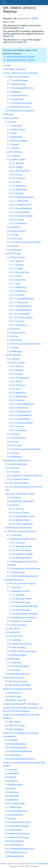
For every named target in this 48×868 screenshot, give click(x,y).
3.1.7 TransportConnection (20, 103)
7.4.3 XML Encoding (16, 647)
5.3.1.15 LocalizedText (20, 314)
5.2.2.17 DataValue (18, 223)
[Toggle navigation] (4, 3)
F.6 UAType (10, 788)
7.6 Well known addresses (17, 674)
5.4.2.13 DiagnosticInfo (20, 411)
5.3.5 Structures (15, 340)
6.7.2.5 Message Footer (20, 558)
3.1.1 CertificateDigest (18, 80)
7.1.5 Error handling (17, 625)
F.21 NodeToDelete (14, 845)
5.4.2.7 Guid (15, 389)
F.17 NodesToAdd (13, 830)
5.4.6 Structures (15, 445)
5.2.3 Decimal (14, 227)
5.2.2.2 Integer (16, 167)
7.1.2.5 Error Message (20, 610)
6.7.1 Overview (14, 535)
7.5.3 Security (13, 670)
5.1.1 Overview (14, 126)
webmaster (43, 863)
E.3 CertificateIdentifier (16, 747)
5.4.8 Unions (13, 453)
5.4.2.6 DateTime (17, 385)
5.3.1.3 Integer (16, 268)
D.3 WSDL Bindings (14, 729)
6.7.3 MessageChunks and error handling (22, 563)
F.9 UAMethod (12, 800)
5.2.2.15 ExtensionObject (21, 216)
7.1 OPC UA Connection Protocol (20, 583)
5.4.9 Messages (14, 457)
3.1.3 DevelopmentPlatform (20, 88)
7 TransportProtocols (13, 580)
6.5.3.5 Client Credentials (21, 524)
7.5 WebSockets (13, 659)
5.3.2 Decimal (14, 329)
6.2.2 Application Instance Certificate (25, 475)
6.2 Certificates (12, 468)
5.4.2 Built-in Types (16, 363)
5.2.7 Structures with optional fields (24, 242)
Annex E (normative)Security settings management (21, 735)
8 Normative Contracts (14, 678)
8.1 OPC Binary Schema (16, 681)
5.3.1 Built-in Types (16, 257)
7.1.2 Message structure (19, 591)
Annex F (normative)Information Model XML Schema (24, 764)
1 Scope (7, 65)
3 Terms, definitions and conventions (21, 73)
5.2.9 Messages (14, 250)
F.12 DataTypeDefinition (16, 811)
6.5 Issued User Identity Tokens (20, 494)
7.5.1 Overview (14, 663)
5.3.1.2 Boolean (16, 265)
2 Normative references (14, 69)
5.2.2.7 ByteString (18, 186)
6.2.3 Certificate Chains (18, 479)
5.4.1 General (13, 359)
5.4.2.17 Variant (17, 426)
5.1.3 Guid (12, 133)
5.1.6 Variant (13, 144)
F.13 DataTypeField (14, 815)
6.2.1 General (13, 472)
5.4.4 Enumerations (16, 438)
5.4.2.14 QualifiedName (20, 415)
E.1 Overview (11, 740)
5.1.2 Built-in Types (16, 129)
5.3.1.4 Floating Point (19, 272)
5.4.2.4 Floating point (19, 378)
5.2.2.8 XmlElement (18, 190)
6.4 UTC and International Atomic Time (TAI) (24, 488)
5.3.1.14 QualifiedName (20, 310)
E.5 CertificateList (13, 755)
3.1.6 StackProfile (15, 99)
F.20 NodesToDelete (15, 841)
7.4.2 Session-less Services (20, 644)
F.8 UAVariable (12, 796)
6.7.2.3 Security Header (20, 550)
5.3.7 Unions (13, 348)
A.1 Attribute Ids (13, 693)
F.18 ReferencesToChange (17, 834)
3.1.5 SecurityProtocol (18, 95)
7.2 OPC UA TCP (13, 629)
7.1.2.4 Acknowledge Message (23, 606)
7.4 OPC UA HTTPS (14, 636)
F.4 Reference (11, 781)
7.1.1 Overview (14, 587)
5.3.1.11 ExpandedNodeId (22, 299)
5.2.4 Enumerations (16, 231)
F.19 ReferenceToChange (17, 837)
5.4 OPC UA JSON (13, 355)
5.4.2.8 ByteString (18, 393)
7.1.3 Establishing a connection (22, 617)
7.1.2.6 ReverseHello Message (23, 614)
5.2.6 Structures (15, 238)
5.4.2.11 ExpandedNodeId (22, 404)
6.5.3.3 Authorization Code (22, 516)
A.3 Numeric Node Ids (16, 700)
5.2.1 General (13, 156)
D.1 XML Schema (13, 722)
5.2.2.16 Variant (17, 220)
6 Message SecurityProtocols (17, 460)
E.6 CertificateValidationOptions (20, 759)
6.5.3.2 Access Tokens (19, 513)
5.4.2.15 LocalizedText (20, 419)
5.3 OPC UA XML (13, 253)
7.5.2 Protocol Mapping (18, 666)
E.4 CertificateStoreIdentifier (19, 751)
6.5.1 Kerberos (14, 498)
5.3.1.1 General (16, 261)
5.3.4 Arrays (13, 336)
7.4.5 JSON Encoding (17, 655)
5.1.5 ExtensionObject (18, 141)
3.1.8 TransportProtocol (18, 107)
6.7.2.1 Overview (17, 543)
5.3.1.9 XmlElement (18, 291)
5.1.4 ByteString (15, 137)
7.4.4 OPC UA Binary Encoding (21, 651)
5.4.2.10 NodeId (17, 400)
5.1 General (11, 122)
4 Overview (8, 114)
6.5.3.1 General (16, 509)
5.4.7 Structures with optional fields (24, 449)
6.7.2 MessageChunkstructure (21, 539)
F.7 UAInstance (12, 792)
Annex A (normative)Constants (18, 689)
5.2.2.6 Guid (15, 182)
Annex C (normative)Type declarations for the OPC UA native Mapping (23, 709)
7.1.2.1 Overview (17, 595)
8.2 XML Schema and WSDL (18, 685)
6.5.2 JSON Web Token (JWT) (20, 501)
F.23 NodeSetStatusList (16, 852)
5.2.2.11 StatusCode (19, 201)
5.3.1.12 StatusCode (19, 302)
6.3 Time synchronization (17, 483)
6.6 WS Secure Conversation (18, 528)
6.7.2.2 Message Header (21, 546)
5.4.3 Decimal (14, 434)
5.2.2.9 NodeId (16, 193)
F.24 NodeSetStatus (14, 856)
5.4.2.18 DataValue (18, 430)
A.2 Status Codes (13, 696)
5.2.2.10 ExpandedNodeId (22, 197)
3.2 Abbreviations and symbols (20, 111)
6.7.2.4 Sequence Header (21, 554)
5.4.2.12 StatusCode (19, 408)
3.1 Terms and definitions (17, 77)
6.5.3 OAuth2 (13, 505)
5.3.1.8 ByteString (18, 287)
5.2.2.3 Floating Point (19, 171)
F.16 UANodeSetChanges (17, 826)
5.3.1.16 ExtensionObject (21, 317)
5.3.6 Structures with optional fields (24, 344)
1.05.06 (34, 18)
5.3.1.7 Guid (15, 284)
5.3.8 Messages (14, 351)
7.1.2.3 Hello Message (20, 602)
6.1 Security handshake (16, 464)
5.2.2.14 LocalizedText (20, 212)
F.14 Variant (11, 819)
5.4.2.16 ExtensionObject (21, 423)
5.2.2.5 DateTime (17, 178)
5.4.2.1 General (16, 366)
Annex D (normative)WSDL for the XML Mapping (21, 716)
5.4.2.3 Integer (16, 374)
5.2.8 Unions (13, 246)
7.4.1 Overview (14, 640)
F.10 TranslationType (15, 803)
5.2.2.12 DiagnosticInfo (20, 205)
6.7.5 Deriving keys (16, 572)
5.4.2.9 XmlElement (18, 396)
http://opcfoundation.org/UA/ (21, 57)
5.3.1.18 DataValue (18, 325)
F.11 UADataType (13, 807)
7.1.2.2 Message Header (21, 599)
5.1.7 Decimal (14, 148)
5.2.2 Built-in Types (16, 159)
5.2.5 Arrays (13, 235)
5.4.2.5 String (15, 381)
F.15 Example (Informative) (18, 822)
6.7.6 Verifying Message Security (23, 576)
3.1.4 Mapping (14, 92)
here (22, 28)
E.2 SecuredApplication (16, 744)
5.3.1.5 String (15, 276)
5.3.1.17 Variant (17, 321)
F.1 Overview (11, 770)
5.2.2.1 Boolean (16, 163)
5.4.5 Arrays (13, 442)
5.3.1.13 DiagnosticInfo (20, 306)
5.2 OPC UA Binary (14, 152)
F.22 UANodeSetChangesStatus (20, 849)
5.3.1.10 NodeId (17, 295)
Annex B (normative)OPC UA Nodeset (21, 704)
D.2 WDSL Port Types (15, 725)
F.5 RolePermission (14, 785)
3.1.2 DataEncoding (16, 84)
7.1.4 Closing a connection (20, 621)
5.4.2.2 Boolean (16, 370)
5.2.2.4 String (15, 175)
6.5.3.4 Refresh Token (19, 520)
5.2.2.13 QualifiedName (20, 208)
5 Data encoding (11, 118)
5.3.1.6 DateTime (17, 280)
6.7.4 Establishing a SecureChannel (24, 568)
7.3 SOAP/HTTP (12, 632)
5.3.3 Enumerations (16, 333)
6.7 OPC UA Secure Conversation (21, 531)
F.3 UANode (11, 777)
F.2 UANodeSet (12, 773)
